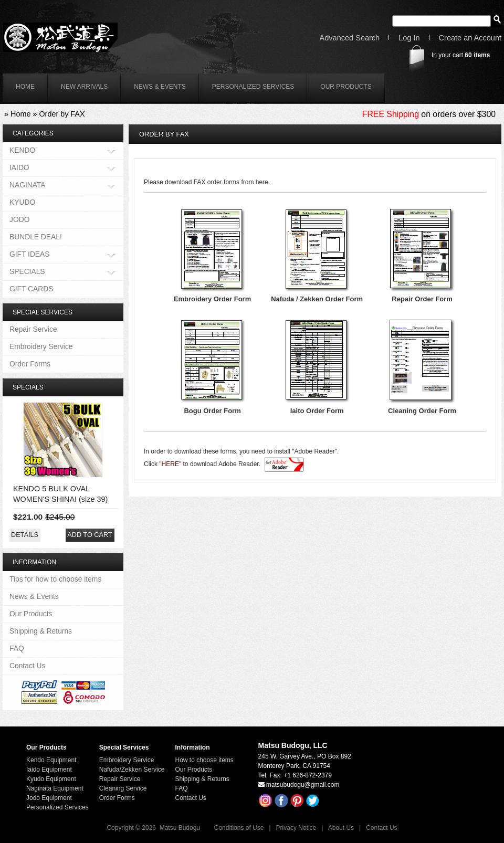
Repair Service (33, 329)
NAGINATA (28, 186)
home (25, 87)
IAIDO (19, 168)
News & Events (160, 87)
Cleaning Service (123, 788)
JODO (19, 219)
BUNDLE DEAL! (36, 237)
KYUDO (22, 202)
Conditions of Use (239, 828)
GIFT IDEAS (30, 255)
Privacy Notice (296, 828)
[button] (25, 535)
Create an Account (470, 38)
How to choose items (204, 760)
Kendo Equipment (51, 760)
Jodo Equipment (49, 798)
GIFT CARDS (31, 289)
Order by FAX (62, 114)
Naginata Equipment (55, 788)
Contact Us (27, 666)
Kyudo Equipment (51, 779)
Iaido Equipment (49, 770)
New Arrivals (84, 87)
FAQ (17, 648)
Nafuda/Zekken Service (132, 770)
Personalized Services (253, 87)
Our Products (346, 87)
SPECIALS (27, 272)
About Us (341, 828)
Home (20, 114)
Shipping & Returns (41, 631)
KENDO (22, 151)
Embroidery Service (41, 346)
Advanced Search (350, 38)
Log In (409, 38)
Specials (28, 387)
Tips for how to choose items (55, 579)
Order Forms (30, 364)
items (477, 55)
